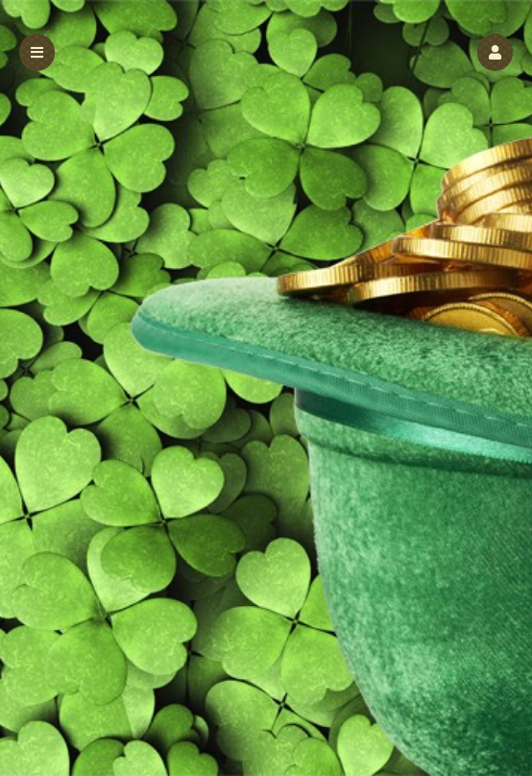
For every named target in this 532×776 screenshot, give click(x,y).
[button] (495, 52)
